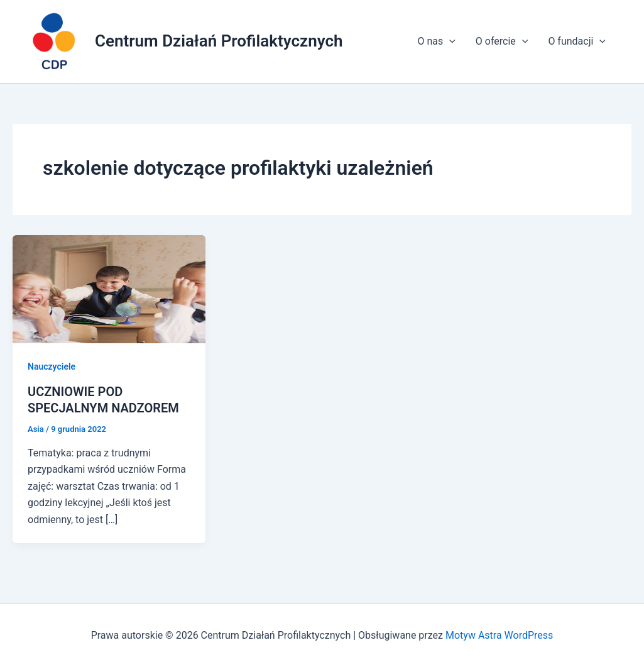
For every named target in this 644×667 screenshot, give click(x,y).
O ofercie (502, 41)
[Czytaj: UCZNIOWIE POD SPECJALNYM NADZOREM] (109, 288)
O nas (436, 41)
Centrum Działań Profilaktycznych (219, 41)
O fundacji (577, 41)
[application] (449, 41)
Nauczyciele (52, 367)
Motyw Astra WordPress (499, 635)
